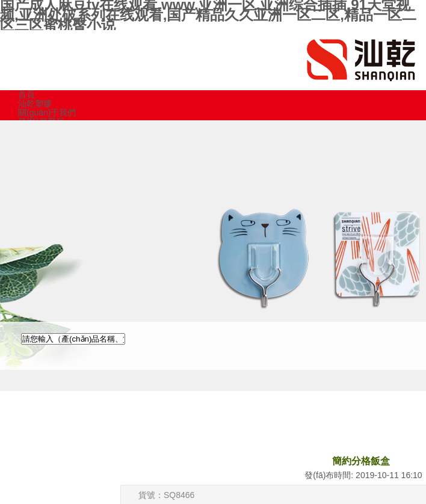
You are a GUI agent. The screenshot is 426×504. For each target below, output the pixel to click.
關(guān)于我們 (47, 112)
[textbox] (73, 339)
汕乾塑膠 (35, 103)
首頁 (26, 94)
